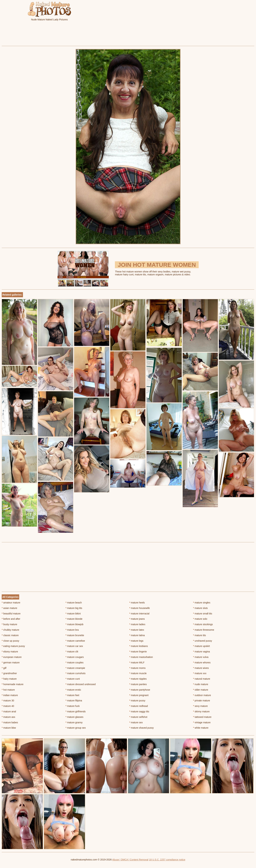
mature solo (200, 619)
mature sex (136, 722)
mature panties (138, 684)
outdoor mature (202, 695)
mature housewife (140, 608)
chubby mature (10, 630)
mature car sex (74, 646)
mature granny (74, 722)
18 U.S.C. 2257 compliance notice (167, 860)
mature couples (75, 663)
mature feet (72, 695)
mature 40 (8, 706)
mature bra (72, 630)
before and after (11, 619)
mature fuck (73, 706)
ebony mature (10, 652)
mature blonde (74, 619)
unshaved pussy (203, 641)
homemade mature (13, 684)
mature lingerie (138, 652)
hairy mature (9, 679)
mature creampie (75, 668)
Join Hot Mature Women (157, 265)
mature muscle (138, 673)
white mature (201, 728)
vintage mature (202, 722)
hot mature (8, 690)
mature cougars (75, 657)
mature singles (202, 603)
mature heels (137, 603)
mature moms (137, 668)
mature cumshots (76, 673)
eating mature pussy (13, 646)
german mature (11, 663)
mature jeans (137, 619)
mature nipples (138, 679)
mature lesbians (139, 646)
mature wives (201, 668)
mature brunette (75, 635)
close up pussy (10, 641)
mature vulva (201, 657)
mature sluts (201, 608)
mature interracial (139, 614)
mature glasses (74, 717)
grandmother (9, 673)
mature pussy (137, 701)
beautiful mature (11, 614)
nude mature (201, 684)
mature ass (8, 717)
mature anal (9, 711)
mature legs (136, 641)
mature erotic (73, 690)
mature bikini (73, 614)
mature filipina (74, 701)
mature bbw (9, 728)
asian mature (9, 608)
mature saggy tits (139, 711)
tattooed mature (202, 717)
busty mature (9, 624)
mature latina (137, 635)
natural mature (202, 679)
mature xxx (200, 673)
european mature (12, 657)
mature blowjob (74, 624)
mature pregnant (139, 695)
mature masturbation (141, 657)
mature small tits (203, 614)
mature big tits (74, 608)
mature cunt (73, 679)
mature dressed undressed (81, 684)
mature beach (74, 603)
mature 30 (8, 701)
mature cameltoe (75, 641)
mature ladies (137, 624)
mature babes (10, 722)
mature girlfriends (76, 711)
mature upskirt (202, 646)
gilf (4, 668)
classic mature (10, 635)
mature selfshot (138, 717)
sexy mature (201, 706)
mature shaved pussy (141, 728)
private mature (202, 701)
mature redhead (139, 706)
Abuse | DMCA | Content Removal (130, 860)
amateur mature (11, 603)
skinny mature (201, 711)
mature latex (137, 630)
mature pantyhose (140, 690)
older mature (201, 690)
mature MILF (137, 663)
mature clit (72, 652)
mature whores (202, 663)
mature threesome (204, 630)
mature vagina (202, 652)
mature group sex (76, 728)
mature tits (200, 635)
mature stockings (203, 624)
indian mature (10, 695)
